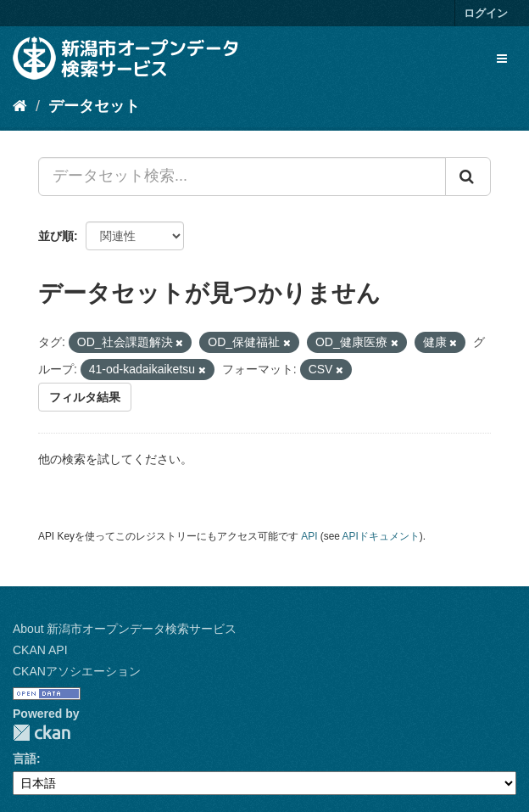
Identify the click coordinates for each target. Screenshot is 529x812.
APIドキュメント (381, 536)
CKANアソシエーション (77, 671)
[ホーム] (20, 106)
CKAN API (40, 650)
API (309, 536)
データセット (94, 106)
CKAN (42, 733)
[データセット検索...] (242, 176)
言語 (25, 759)
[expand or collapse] (502, 59)
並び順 (56, 236)
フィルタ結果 (85, 397)
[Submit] (468, 176)
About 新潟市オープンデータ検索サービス (125, 629)
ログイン (486, 13)
